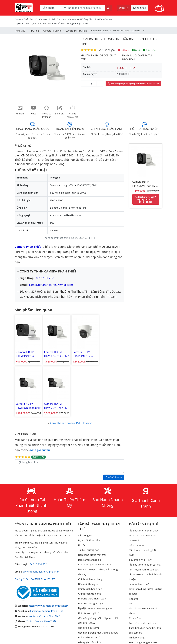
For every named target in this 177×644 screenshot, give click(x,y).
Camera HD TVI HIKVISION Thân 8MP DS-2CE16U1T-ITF (55, 353)
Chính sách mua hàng (90, 575)
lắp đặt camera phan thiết (143, 527)
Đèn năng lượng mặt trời (92, 551)
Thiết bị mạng (136, 627)
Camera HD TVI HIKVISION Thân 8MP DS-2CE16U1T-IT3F (111, 353)
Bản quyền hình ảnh (89, 637)
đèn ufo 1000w (87, 618)
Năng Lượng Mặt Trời (78, 24)
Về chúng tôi (85, 532)
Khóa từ (133, 589)
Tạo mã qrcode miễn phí (142, 613)
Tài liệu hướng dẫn (89, 547)
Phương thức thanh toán (92, 594)
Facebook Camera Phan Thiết (47, 607)
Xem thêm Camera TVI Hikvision (71, 420)
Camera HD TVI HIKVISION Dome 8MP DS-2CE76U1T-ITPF (82, 353)
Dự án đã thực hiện (89, 537)
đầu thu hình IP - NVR (141, 551)
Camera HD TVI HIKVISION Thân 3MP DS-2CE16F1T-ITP (27, 353)
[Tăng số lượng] (100, 83)
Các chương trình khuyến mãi (94, 561)
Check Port (135, 608)
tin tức (82, 542)
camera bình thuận (139, 575)
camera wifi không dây (80, 19)
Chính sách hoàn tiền (90, 585)
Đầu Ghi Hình (59, 19)
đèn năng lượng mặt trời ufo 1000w (98, 627)
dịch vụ (82, 570)
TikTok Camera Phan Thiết (41, 618)
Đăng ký (124, 8)
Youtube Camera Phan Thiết (44, 612)
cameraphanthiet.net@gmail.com (51, 285)
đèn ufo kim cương (89, 623)
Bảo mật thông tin (88, 580)
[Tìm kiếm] (108, 8)
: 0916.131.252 (134, 83)
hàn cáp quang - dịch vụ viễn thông (98, 566)
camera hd (135, 537)
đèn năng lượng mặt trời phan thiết (98, 613)
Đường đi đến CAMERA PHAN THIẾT (34, 576)
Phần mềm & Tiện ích (90, 632)
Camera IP (45, 19)
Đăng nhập (140, 8)
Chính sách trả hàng (89, 589)
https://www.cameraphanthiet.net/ (48, 602)
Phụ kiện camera (104, 19)
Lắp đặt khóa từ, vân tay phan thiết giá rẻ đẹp (40, 24)
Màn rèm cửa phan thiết (142, 532)
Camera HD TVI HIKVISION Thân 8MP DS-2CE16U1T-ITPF (145, 184)
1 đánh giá (108, 50)
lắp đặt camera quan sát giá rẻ (95, 604)
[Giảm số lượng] (84, 83)
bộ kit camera (136, 542)
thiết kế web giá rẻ (88, 608)
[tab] (20, 108)
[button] (20, 68)
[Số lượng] (92, 83)
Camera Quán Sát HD (26, 19)
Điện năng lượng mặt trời (143, 632)
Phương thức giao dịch (91, 599)
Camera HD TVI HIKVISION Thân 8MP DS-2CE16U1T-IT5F (28, 403)
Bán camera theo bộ (89, 556)
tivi (130, 594)
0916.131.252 (45, 278)
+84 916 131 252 (37, 561)
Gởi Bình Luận (114, 474)
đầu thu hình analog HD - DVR (145, 547)
